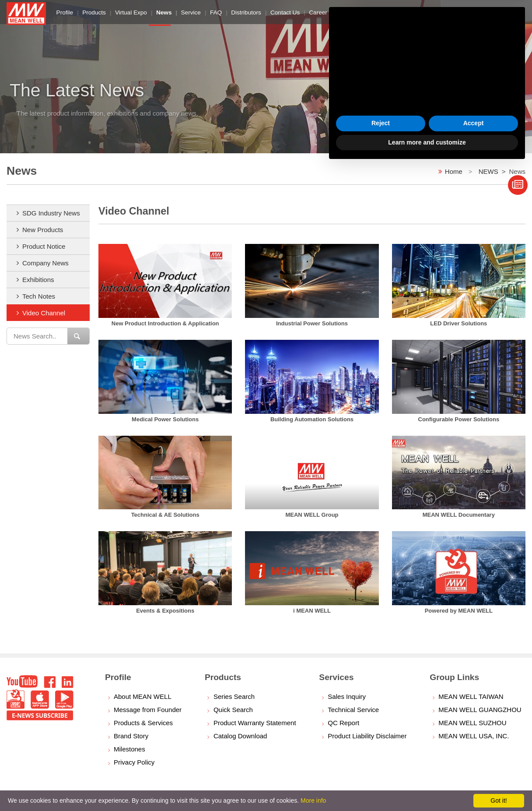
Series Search (234, 696)
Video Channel (44, 313)
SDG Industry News (51, 213)
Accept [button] (474, 768)
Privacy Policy (134, 762)
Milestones (129, 749)
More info (313, 800)
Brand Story (131, 736)
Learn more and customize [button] (427, 787)
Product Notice (44, 246)
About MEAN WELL (143, 696)
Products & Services (143, 723)
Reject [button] (381, 768)
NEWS (488, 171)
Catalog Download (240, 736)
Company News (45, 263)
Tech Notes (39, 296)
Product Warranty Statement (255, 723)
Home (454, 171)
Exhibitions (38, 280)
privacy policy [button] (397, 678)
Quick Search (233, 710)
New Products (43, 230)
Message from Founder (148, 710)
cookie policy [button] (370, 704)
